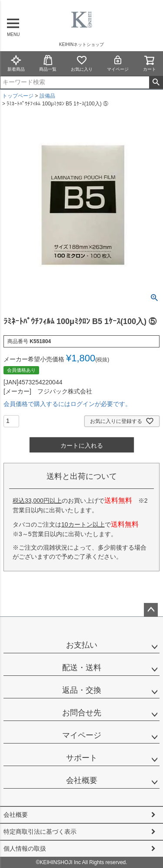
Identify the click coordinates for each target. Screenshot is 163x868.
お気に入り (82, 63)
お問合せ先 (82, 713)
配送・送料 (82, 668)
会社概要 (82, 780)
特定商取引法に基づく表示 (40, 832)
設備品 (47, 96)
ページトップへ (151, 610)
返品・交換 (82, 690)
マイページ (118, 63)
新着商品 (16, 63)
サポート (82, 758)
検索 (156, 82)
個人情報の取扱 (25, 848)
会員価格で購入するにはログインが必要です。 (67, 404)
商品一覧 (48, 63)
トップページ (18, 96)
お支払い (82, 645)
